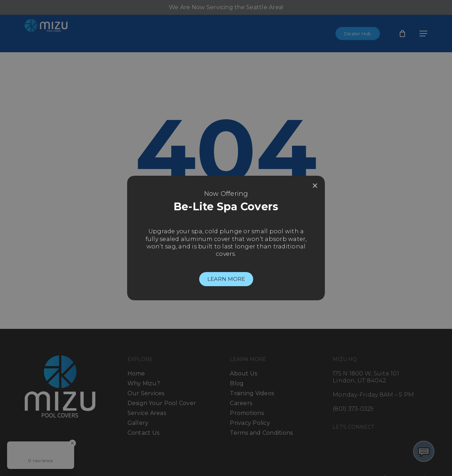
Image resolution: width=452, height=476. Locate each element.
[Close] (315, 186)
